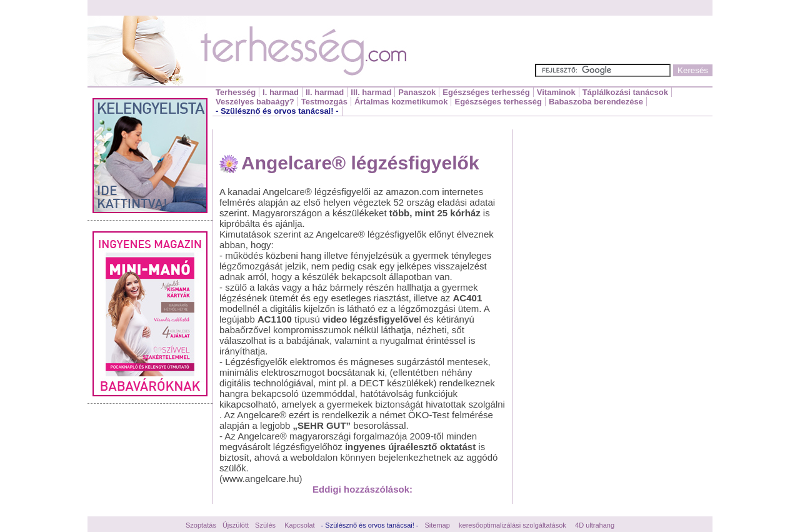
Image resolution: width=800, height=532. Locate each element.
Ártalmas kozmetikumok (401, 102)
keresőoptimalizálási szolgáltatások (512, 525)
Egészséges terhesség (486, 92)
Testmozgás (324, 102)
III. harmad (371, 92)
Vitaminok (556, 92)
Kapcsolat (299, 525)
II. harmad (325, 92)
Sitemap (437, 525)
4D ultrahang (595, 525)
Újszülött (236, 525)
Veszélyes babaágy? (255, 102)
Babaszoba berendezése (596, 102)
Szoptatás (201, 525)
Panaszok (417, 92)
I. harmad (281, 92)
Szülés (265, 525)
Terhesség (236, 92)
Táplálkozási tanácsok (625, 92)
